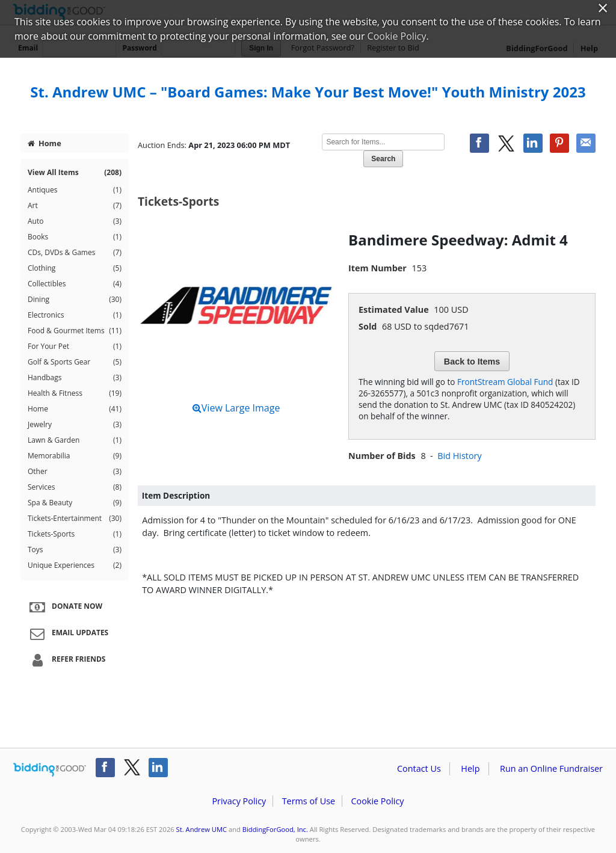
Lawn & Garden (75, 440)
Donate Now (64, 607)
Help (470, 768)
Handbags (75, 378)
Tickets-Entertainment (75, 519)
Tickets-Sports (75, 534)
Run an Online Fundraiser (551, 768)
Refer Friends (66, 660)
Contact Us (419, 768)
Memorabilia (75, 456)
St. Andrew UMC (202, 829)
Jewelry (75, 425)
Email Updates (67, 633)
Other (75, 472)
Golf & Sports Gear (75, 362)
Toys (75, 550)
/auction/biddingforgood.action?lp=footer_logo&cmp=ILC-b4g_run (50, 770)
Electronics (75, 315)
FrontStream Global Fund (505, 382)
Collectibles (75, 284)
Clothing (75, 268)
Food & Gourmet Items (75, 331)
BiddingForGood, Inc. (275, 829)
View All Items (75, 173)
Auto (75, 221)
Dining (75, 300)
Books (75, 237)
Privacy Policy (239, 801)
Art (75, 206)
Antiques (75, 190)
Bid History (459, 456)
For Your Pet (75, 346)
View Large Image (236, 408)
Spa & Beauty (75, 503)
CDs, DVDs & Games (75, 253)
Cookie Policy (377, 801)
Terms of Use (309, 801)
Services (75, 487)
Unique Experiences (75, 565)
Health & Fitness (75, 393)
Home (45, 143)
